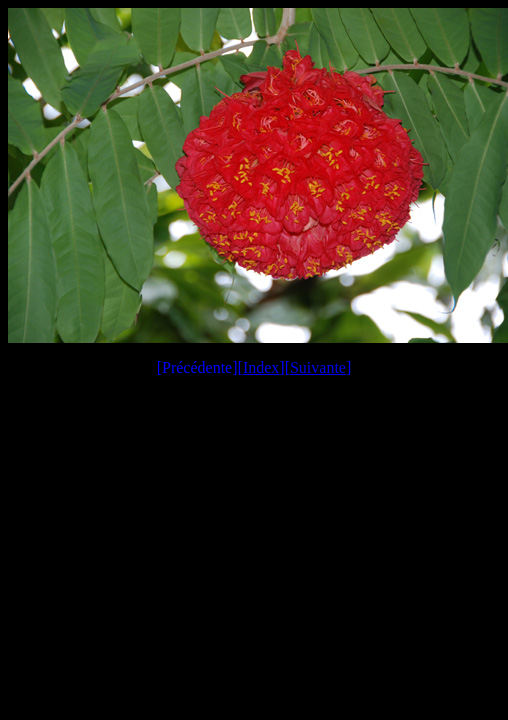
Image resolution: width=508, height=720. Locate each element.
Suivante (318, 367)
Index (261, 367)
